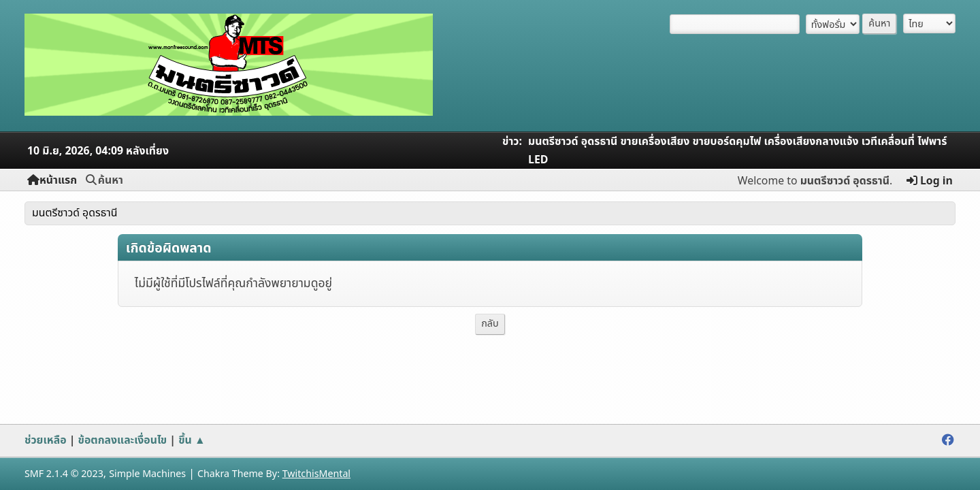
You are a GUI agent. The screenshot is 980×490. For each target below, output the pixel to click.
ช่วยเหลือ (46, 440)
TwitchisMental (316, 474)
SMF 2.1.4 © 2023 (64, 474)
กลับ (490, 324)
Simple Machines (147, 474)
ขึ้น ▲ (192, 440)
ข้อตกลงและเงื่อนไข (123, 440)
